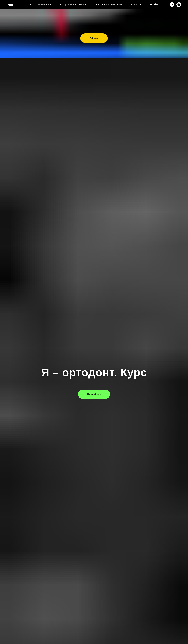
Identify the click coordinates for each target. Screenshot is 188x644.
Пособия (154, 5)
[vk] (172, 5)
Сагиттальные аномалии (108, 5)
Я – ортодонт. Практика (73, 5)
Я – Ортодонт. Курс (41, 5)
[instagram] (179, 5)
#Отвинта (135, 5)
